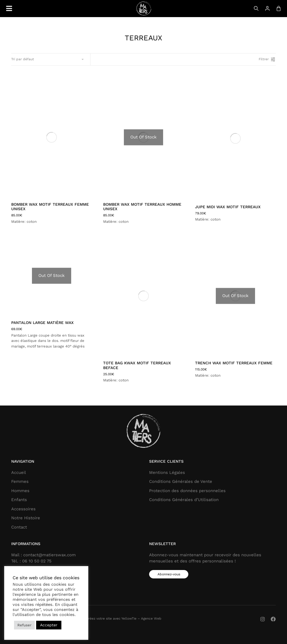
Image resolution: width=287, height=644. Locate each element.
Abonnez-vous (169, 574)
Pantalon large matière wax (42, 323)
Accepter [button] (49, 625)
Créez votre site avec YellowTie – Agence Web (124, 618)
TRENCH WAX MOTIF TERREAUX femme (234, 363)
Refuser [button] (24, 625)
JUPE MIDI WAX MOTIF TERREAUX (228, 207)
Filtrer (267, 59)
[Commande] (48, 59)
